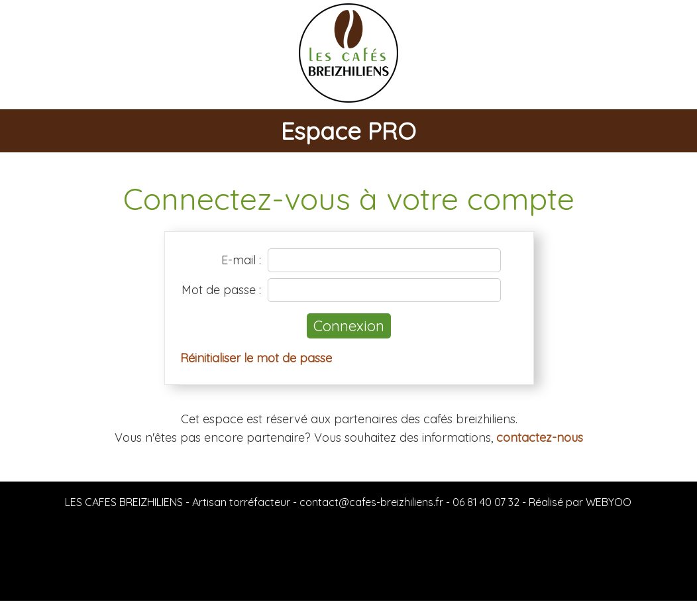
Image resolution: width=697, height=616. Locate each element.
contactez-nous (540, 437)
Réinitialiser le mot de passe (256, 358)
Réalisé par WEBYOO (580, 502)
